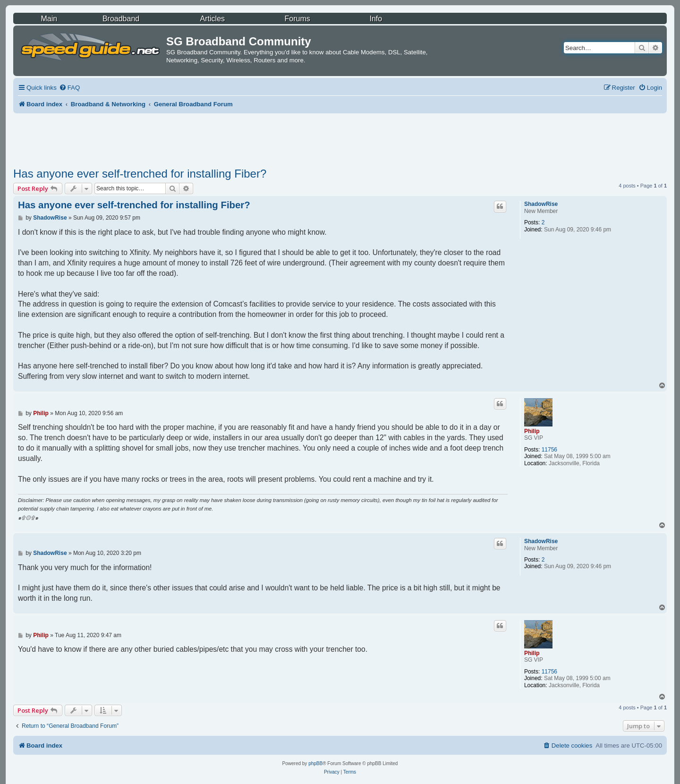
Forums (297, 19)
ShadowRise (541, 204)
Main (49, 19)
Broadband (121, 19)
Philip (532, 431)
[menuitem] (69, 88)
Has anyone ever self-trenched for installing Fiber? (140, 174)
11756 (549, 450)
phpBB (315, 763)
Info (376, 19)
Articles (212, 19)
